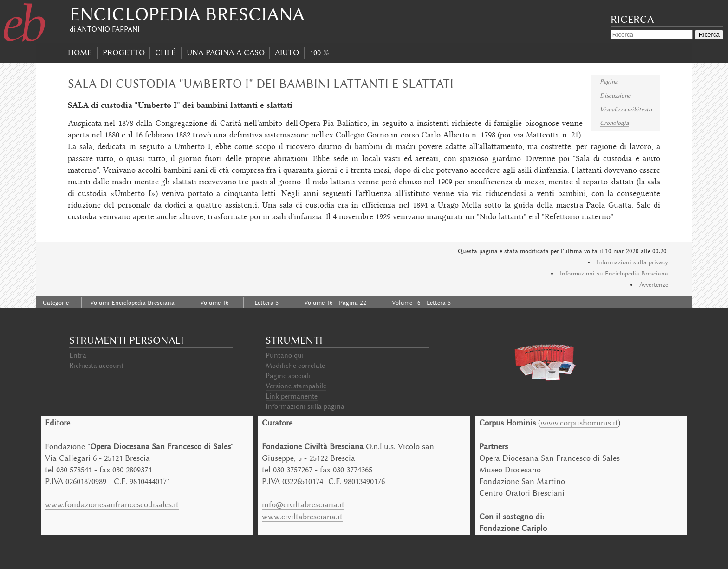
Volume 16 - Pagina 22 (335, 303)
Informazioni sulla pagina (305, 406)
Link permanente (292, 396)
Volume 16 (214, 303)
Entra (78, 355)
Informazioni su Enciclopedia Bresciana (614, 273)
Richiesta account (96, 366)
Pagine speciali (288, 376)
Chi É (166, 52)
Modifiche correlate (295, 366)
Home (80, 52)
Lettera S (266, 303)
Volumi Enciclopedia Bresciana (132, 303)
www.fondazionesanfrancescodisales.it (112, 504)
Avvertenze (654, 284)
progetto (124, 52)
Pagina (609, 82)
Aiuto (287, 52)
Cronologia (614, 123)
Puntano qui (285, 355)
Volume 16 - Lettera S (421, 303)
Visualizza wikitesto (626, 109)
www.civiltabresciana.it (302, 517)
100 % (319, 52)
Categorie (56, 303)
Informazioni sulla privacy (632, 262)
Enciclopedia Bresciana (187, 14)
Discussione (615, 95)
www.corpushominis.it (579, 423)
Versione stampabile (296, 386)
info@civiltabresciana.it (303, 504)
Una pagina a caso (226, 52)
